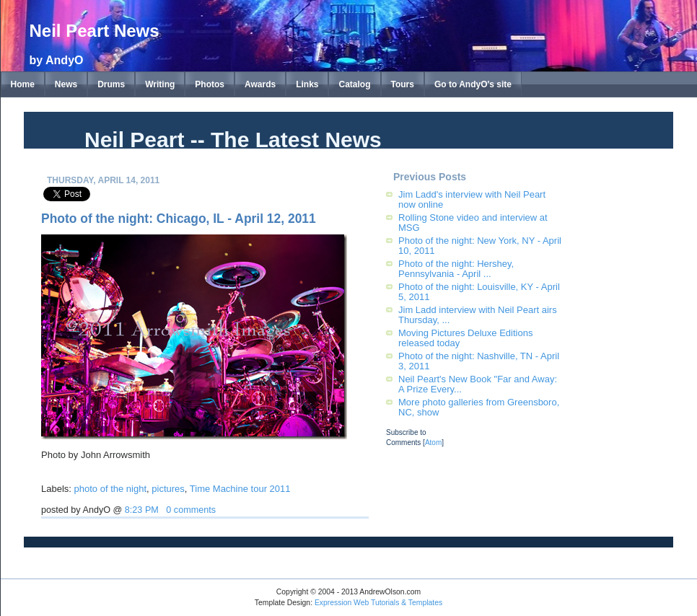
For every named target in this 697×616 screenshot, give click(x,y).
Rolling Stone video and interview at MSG (473, 223)
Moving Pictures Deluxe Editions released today (465, 338)
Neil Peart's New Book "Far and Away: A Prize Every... (478, 384)
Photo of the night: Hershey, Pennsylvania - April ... (456, 269)
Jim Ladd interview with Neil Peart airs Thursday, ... (478, 315)
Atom (433, 443)
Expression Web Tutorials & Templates (378, 603)
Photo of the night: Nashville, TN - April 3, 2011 (479, 361)
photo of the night (110, 489)
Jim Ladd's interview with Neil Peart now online (472, 199)
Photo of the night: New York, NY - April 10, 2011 (480, 246)
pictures (168, 489)
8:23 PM (142, 510)
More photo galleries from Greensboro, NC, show (479, 407)
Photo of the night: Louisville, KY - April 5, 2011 (479, 292)
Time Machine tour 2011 (240, 489)
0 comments (191, 510)
